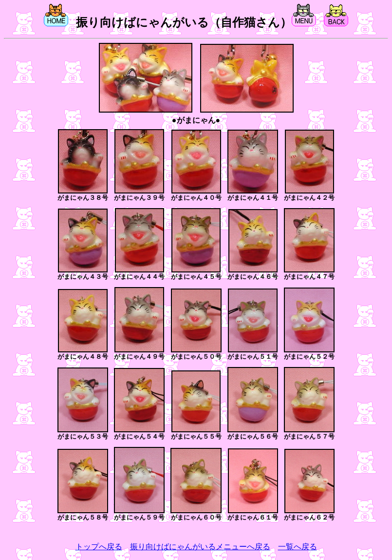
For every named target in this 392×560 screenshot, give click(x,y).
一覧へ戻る (298, 547)
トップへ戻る (99, 547)
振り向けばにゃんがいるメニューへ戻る (200, 547)
